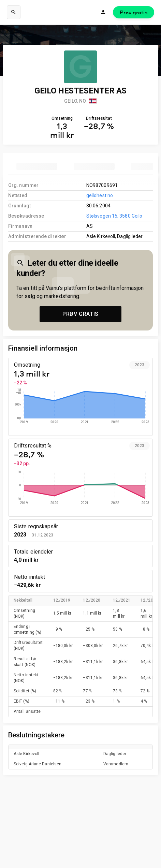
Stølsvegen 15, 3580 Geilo (114, 216)
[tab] (37, 166)
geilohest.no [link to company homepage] (100, 195)
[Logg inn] (103, 12)
